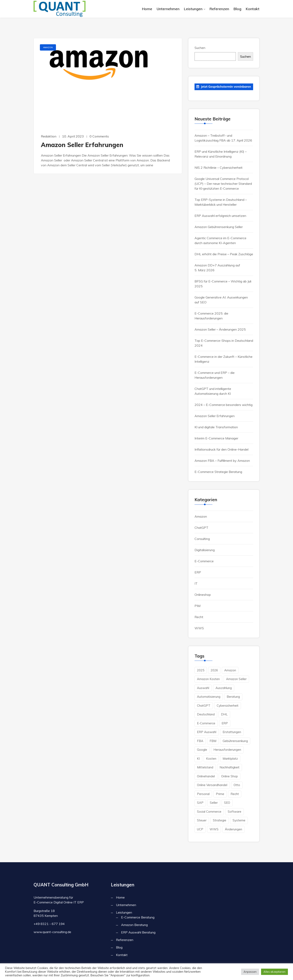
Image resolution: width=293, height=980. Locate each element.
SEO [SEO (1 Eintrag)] (227, 803)
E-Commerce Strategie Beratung (218, 472)
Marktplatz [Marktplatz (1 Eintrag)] (230, 759)
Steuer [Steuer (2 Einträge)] (202, 820)
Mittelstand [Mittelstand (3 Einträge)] (205, 767)
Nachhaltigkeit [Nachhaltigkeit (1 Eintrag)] (230, 767)
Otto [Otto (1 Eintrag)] (237, 785)
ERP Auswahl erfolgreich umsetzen (220, 216)
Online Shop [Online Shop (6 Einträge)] (230, 776)
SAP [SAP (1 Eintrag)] (200, 803)
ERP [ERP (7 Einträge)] (225, 723)
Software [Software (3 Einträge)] (235, 812)
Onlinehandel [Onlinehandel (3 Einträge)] (206, 776)
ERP (198, 572)
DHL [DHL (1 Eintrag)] (224, 714)
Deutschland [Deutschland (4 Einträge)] (206, 714)
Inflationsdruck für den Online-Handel (221, 449)
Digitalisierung (205, 550)
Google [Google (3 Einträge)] (202, 750)
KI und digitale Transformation (216, 427)
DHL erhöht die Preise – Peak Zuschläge (224, 254)
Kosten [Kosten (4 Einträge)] (211, 759)
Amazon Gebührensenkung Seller (219, 227)
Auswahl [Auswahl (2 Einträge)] (203, 688)
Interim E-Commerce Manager (216, 438)
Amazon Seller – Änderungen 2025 (220, 329)
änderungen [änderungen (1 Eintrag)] (233, 829)
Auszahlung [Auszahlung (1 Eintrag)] (224, 688)
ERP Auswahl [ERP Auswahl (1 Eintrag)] (207, 732)
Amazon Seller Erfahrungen (82, 145)
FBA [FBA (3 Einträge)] (200, 741)
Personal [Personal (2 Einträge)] (203, 794)
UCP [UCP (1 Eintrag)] (200, 829)
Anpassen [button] (250, 972)
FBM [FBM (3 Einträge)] (213, 741)
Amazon (48, 47)
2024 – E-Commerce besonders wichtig (224, 405)
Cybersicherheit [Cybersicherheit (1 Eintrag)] (228, 706)
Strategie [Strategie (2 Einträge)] (220, 820)
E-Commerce (204, 561)
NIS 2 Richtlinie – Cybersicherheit (219, 168)
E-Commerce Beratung (138, 917)
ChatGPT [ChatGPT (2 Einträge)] (204, 706)
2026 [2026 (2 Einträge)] (214, 670)
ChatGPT (201, 528)
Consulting (202, 539)
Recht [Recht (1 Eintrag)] (235, 794)
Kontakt (253, 9)
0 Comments (99, 136)
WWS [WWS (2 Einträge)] (214, 829)
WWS (199, 628)
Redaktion (49, 136)
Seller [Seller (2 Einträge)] (214, 803)
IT (196, 583)
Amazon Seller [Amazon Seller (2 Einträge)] (236, 679)
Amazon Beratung (134, 925)
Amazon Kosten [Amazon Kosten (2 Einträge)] (208, 679)
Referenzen (219, 9)
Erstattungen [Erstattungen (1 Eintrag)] (232, 732)
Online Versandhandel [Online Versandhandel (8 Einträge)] (212, 785)
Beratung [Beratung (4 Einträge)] (233, 697)
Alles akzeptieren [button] (274, 972)
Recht (199, 617)
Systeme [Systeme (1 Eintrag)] (239, 820)
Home (147, 9)
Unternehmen (168, 9)
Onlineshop (203, 595)
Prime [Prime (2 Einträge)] (220, 794)
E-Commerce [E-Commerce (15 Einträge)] (206, 723)
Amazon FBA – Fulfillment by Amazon (222, 461)
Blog (237, 9)
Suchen (200, 48)
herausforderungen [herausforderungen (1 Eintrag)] (227, 750)
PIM (197, 606)
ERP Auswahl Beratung (138, 932)
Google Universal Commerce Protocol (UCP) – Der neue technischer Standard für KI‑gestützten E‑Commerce (223, 184)
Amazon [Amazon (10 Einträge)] (230, 670)
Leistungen (193, 9)
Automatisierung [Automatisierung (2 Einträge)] (209, 697)
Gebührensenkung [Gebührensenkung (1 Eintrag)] (235, 741)
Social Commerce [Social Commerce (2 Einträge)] (209, 812)
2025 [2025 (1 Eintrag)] (201, 670)
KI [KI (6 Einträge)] (198, 759)
